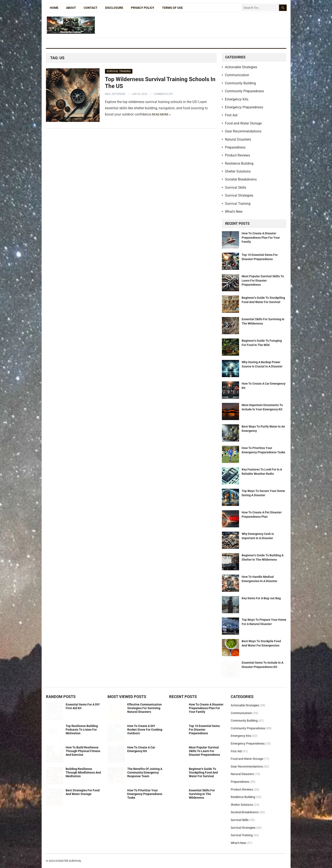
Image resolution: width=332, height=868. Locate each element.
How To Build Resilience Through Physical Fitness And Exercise (83, 751)
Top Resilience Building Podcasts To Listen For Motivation (82, 730)
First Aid (231, 115)
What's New (234, 212)
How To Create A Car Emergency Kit (141, 749)
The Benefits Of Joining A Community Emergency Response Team (145, 772)
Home (54, 8)
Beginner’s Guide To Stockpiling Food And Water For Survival (203, 772)
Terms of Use (172, 8)
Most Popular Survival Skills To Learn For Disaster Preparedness (263, 280)
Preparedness (235, 147)
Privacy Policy (143, 8)
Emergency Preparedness (244, 107)
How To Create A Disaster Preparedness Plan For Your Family (261, 237)
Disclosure (114, 8)
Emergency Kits (237, 99)
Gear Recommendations (243, 131)
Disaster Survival (68, 861)
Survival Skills (236, 187)
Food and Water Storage (243, 123)
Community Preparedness (244, 91)
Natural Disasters (238, 139)
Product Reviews (237, 155)
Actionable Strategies (241, 67)
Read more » (161, 114)
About (71, 8)
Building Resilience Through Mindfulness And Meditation (83, 772)
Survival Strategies (239, 195)
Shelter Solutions (238, 171)
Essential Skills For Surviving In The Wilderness (202, 794)
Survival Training (119, 71)
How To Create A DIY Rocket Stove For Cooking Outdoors (145, 730)
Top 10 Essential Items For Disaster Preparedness (204, 730)
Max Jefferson (115, 94)
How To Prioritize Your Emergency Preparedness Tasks (145, 794)
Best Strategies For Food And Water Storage (83, 792)
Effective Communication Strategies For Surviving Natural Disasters (145, 708)
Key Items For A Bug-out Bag (261, 598)
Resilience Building (239, 163)
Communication (237, 75)
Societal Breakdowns (241, 179)
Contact (91, 8)
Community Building (240, 83)
